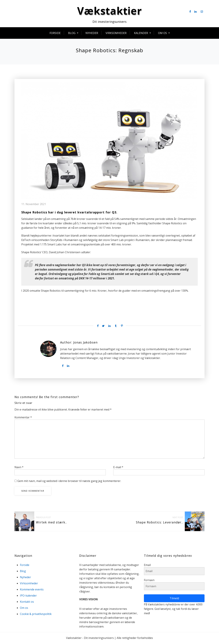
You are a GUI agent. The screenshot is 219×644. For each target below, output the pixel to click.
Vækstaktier (109, 11)
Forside (55, 34)
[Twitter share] (103, 327)
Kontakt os (27, 602)
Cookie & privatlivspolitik (36, 614)
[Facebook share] (97, 327)
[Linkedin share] (109, 327)
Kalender (141, 34)
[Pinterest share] (122, 327)
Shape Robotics (34, 213)
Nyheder (92, 34)
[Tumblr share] (116, 327)
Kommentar (23, 418)
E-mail (118, 468)
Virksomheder (116, 34)
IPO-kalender (28, 596)
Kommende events (32, 590)
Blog (72, 34)
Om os (162, 34)
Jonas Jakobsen (85, 343)
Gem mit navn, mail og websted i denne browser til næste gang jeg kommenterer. (69, 481)
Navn (19, 468)
